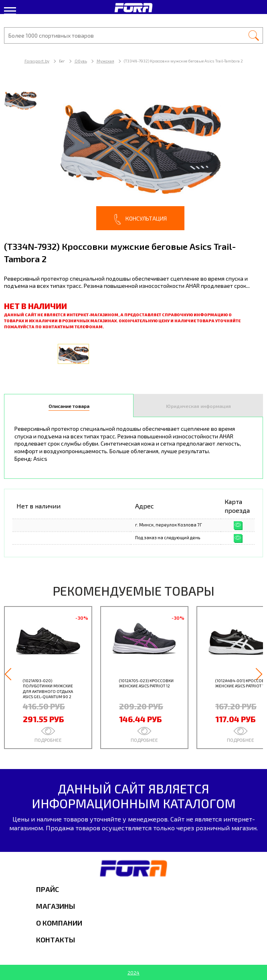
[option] (133, 156)
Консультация (140, 219)
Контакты (56, 940)
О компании (59, 923)
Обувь (81, 61)
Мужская (105, 61)
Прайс (48, 889)
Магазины (56, 906)
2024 (133, 972)
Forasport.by (37, 61)
